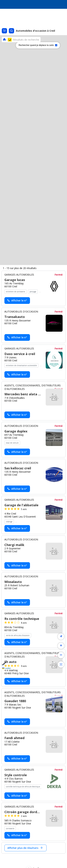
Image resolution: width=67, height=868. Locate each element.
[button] (3, 378)
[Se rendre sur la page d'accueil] (4, 39)
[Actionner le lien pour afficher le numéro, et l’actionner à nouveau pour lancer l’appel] (17, 706)
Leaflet (6, 668)
